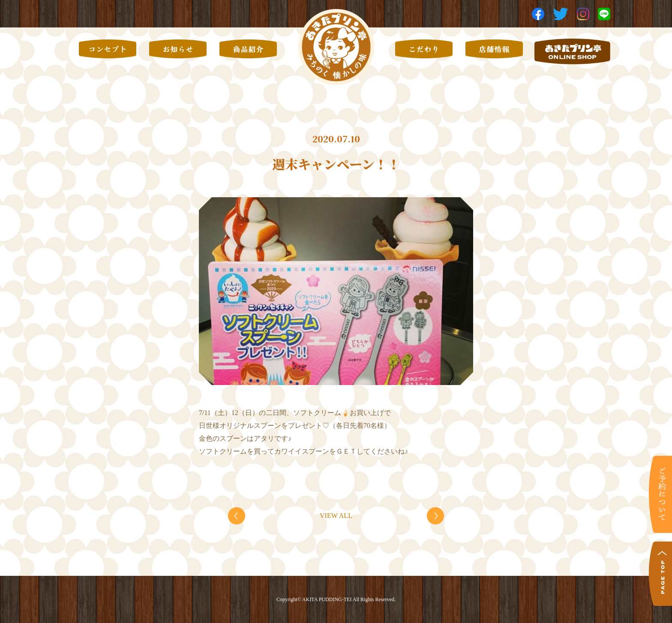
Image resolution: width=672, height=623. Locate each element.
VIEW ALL (336, 516)
